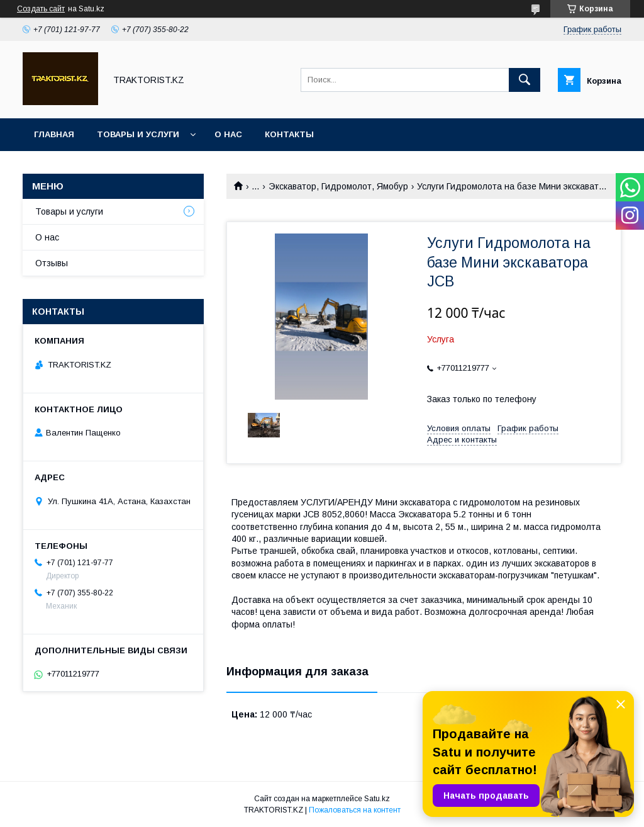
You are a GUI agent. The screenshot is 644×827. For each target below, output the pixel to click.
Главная (54, 134)
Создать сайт (41, 9)
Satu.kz (377, 799)
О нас (228, 134)
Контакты (289, 134)
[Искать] (525, 80)
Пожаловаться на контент (355, 810)
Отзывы (52, 263)
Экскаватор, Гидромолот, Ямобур (338, 186)
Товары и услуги (138, 134)
